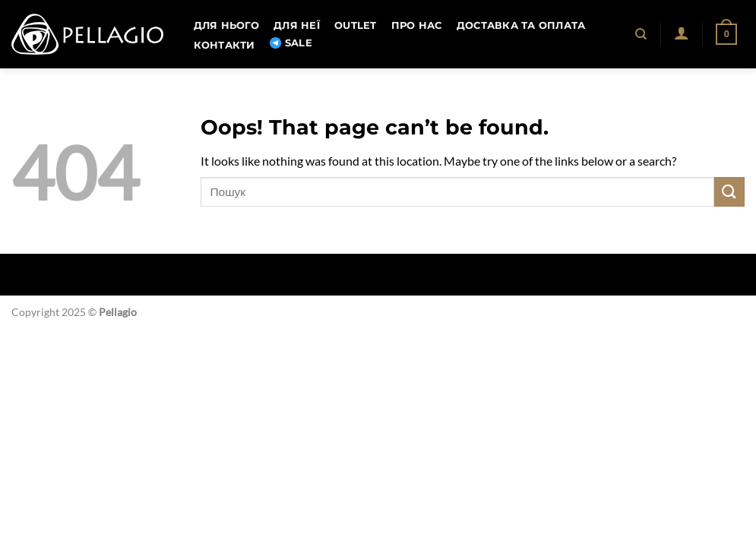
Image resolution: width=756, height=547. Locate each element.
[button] (681, 33)
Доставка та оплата (521, 25)
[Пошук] (642, 34)
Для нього (226, 25)
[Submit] (729, 192)
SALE (291, 43)
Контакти (225, 45)
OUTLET (356, 25)
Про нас (417, 25)
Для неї (297, 25)
